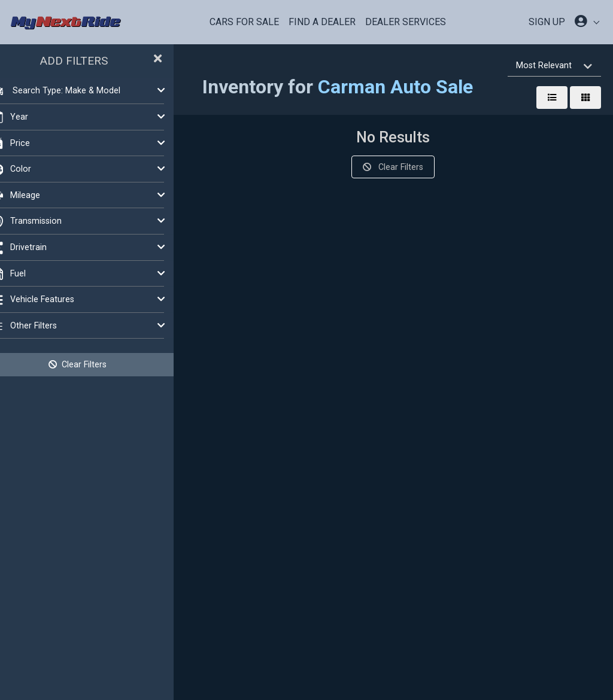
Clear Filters (96, 364)
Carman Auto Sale (413, 87)
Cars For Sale (244, 22)
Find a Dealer (322, 22)
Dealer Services (406, 22)
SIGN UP (547, 22)
